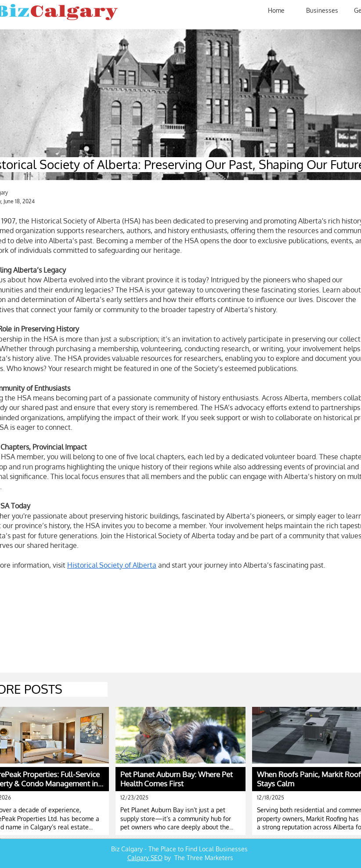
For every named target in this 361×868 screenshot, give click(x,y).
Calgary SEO (145, 858)
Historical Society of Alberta (112, 565)
